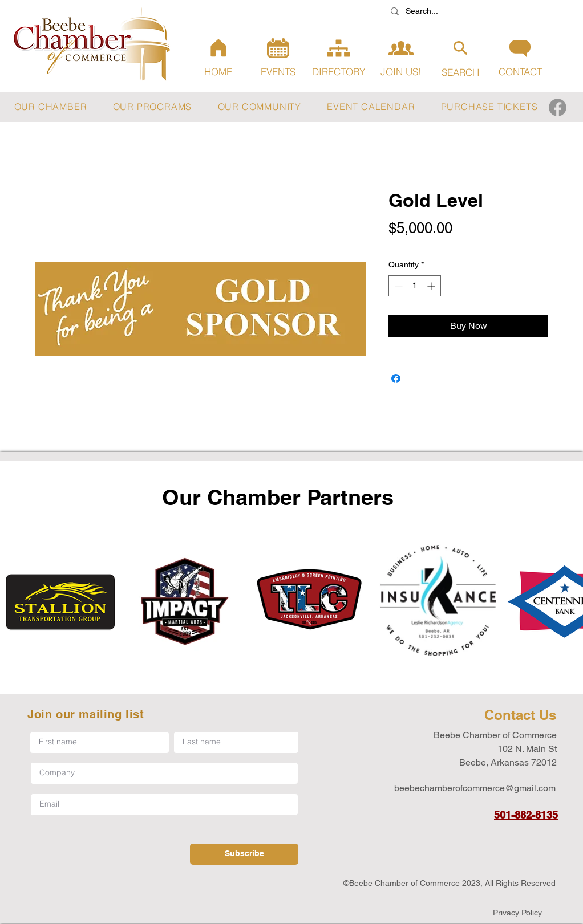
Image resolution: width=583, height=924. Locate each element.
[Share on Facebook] (396, 378)
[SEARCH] (460, 59)
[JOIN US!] (401, 56)
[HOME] (218, 58)
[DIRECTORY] (339, 58)
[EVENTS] (278, 58)
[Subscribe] (244, 854)
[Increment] (432, 286)
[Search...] (470, 11)
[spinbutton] (415, 286)
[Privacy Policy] (517, 913)
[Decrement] (397, 286)
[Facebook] (558, 107)
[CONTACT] (520, 58)
